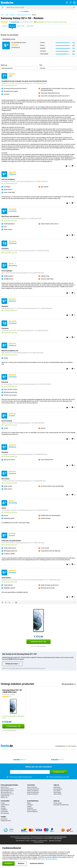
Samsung (12, 15)
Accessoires (5, 801)
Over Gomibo (4, 819)
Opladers (3, 806)
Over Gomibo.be (20, 841)
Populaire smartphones (9, 785)
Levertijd (29, 806)
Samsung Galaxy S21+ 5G (24, 15)
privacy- (43, 859)
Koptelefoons (4, 810)
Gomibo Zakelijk (58, 803)
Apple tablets (57, 787)
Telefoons (31, 785)
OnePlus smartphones (33, 791)
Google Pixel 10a (5, 796)
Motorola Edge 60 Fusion (7, 791)
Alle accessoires (5, 813)
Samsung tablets (58, 789)
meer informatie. (58, 838)
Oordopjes (3, 808)
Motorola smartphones (33, 792)
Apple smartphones (32, 787)
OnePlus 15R (4, 797)
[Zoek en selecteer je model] (40, 7)
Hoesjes (3, 803)
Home (2, 15)
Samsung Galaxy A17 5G (7, 794)
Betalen (29, 803)
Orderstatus (30, 805)
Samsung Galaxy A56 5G (7, 789)
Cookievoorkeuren (43, 841)
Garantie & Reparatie (32, 812)
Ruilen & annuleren (32, 810)
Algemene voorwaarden (55, 841)
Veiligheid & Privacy (6, 821)
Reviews (34, 15)
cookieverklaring (52, 859)
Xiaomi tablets (57, 792)
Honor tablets (57, 791)
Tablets (56, 785)
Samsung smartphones (33, 789)
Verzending (30, 808)
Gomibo (3, 817)
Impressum (34, 841)
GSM (7, 15)
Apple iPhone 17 (5, 787)
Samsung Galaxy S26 (6, 792)
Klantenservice (33, 801)
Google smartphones (32, 794)
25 (16, 602)
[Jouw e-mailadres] (30, 772)
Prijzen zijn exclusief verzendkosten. (57, 837)
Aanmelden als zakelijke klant (61, 805)
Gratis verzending (41, 646)
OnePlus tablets (57, 794)
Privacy (28, 841)
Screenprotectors (5, 805)
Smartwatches (4, 812)
